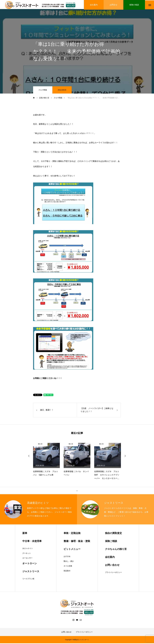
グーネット (27, 554)
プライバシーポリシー (113, 573)
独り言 (40, 444)
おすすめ (67, 557)
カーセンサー (27, 559)
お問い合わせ (66, 633)
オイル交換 (68, 567)
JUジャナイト (28, 549)
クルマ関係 (43, 91)
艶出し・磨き (69, 562)
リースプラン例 (28, 579)
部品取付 (67, 571)
